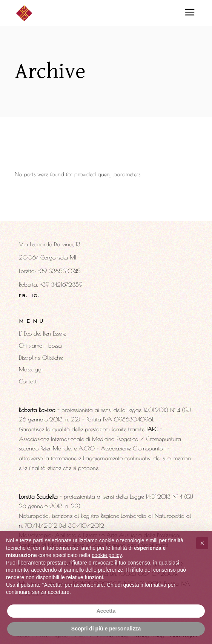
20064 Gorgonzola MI (48, 257)
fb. (24, 296)
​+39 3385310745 (59, 271)
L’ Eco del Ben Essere (42, 333)
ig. (36, 296)
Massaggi (31, 369)
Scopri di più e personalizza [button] (106, 629)
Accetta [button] (106, 611)
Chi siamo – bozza (40, 346)
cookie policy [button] (107, 555)
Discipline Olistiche (41, 358)
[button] (202, 543)
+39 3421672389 (61, 285)
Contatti (28, 381)
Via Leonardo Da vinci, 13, (50, 244)
